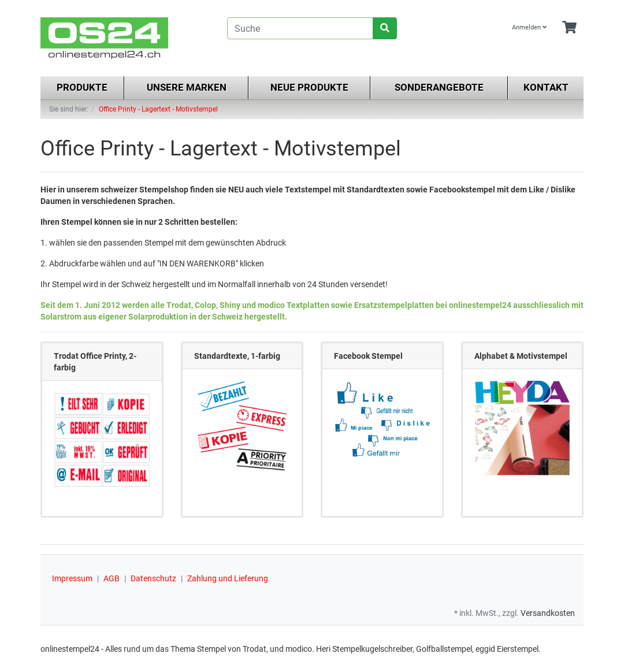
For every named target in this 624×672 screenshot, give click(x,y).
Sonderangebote (439, 87)
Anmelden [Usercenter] (529, 27)
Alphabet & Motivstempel (521, 356)
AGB (112, 578)
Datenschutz (153, 578)
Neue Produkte (309, 87)
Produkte (82, 87)
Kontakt (546, 87)
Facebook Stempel (368, 356)
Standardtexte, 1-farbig (237, 356)
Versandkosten (548, 613)
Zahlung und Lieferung (228, 578)
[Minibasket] (569, 28)
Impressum (72, 578)
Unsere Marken (187, 87)
